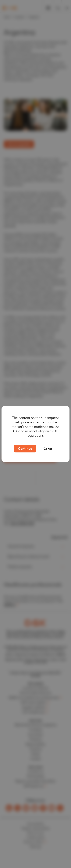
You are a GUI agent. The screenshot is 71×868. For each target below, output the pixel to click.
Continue (25, 449)
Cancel (48, 449)
